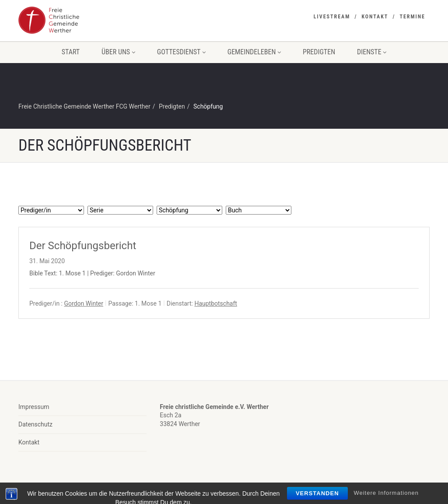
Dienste (372, 52)
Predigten (319, 52)
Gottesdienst (181, 52)
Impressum (34, 407)
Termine (412, 17)
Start (71, 52)
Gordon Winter (84, 303)
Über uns (118, 52)
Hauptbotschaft (216, 303)
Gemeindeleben (254, 52)
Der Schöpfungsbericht (83, 246)
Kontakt (375, 17)
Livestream (332, 17)
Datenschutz (35, 424)
